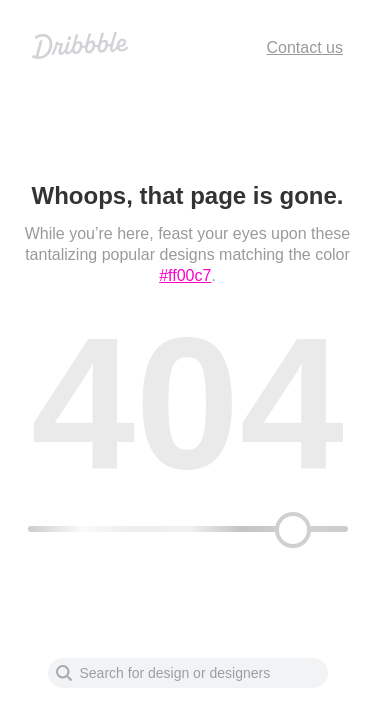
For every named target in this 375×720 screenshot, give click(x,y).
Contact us (305, 47)
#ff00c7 (185, 275)
